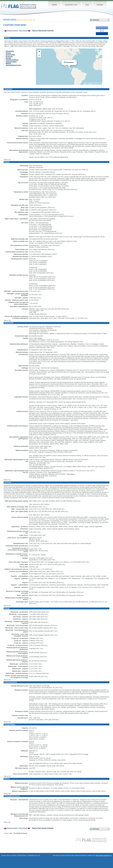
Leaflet (87, 84)
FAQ (87, 5)
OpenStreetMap (97, 84)
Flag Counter (19, 6)
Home (54, 5)
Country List (71, 5)
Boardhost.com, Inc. (34, 855)
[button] (75, 61)
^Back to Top (7, 160)
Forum (100, 5)
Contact (4, 855)
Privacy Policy (22, 855)
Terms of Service (12, 855)
